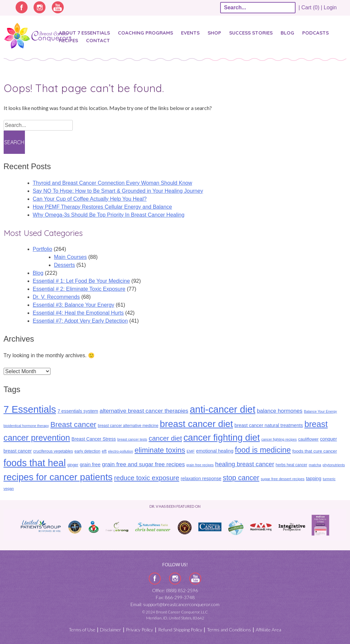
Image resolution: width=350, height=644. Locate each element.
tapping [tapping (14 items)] (313, 479)
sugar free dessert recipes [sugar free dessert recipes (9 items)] (283, 479)
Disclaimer (111, 630)
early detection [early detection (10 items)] (87, 451)
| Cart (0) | (310, 7)
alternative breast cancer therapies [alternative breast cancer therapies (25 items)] (144, 411)
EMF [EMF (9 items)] (191, 451)
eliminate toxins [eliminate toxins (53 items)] (160, 450)
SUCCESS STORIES (251, 33)
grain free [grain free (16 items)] (90, 465)
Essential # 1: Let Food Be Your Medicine (82, 281)
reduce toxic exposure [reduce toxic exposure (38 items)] (146, 478)
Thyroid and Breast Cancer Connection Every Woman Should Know (113, 183)
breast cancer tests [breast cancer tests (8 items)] (132, 439)
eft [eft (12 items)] (104, 451)
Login (330, 7)
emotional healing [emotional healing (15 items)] (215, 451)
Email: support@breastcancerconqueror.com (175, 604)
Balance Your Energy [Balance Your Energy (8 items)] (320, 411)
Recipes (68, 40)
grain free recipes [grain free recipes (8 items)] (200, 465)
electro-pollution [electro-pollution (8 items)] (120, 451)
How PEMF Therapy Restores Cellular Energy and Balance (102, 207)
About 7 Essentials (84, 33)
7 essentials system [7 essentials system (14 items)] (78, 411)
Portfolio (43, 249)
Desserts (65, 265)
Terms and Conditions (229, 630)
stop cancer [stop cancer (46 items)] (241, 478)
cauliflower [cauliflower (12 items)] (308, 439)
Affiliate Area (268, 630)
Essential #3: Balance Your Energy (74, 305)
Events (190, 33)
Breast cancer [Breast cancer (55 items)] (73, 425)
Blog (287, 33)
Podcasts (315, 33)
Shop (214, 33)
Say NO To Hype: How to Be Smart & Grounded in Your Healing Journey (118, 191)
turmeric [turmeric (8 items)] (329, 479)
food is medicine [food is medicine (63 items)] (263, 450)
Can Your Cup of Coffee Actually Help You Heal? (90, 199)
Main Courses (71, 257)
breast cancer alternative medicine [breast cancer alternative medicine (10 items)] (128, 426)
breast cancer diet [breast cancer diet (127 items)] (196, 424)
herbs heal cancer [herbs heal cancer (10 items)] (291, 465)
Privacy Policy (139, 630)
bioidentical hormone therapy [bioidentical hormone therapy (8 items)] (26, 426)
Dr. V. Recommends (56, 297)
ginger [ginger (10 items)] (73, 465)
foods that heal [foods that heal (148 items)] (35, 463)
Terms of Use (82, 630)
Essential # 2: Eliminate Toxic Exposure (79, 289)
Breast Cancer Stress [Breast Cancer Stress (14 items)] (93, 439)
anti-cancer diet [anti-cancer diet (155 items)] (223, 409)
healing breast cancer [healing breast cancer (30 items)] (245, 464)
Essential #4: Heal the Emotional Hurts (78, 313)
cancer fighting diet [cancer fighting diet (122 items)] (221, 437)
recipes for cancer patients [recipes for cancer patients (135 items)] (58, 477)
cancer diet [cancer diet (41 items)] (165, 438)
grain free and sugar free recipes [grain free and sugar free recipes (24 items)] (143, 464)
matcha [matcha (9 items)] (315, 465)
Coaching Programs (145, 33)
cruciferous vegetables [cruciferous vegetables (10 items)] (53, 451)
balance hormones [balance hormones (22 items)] (279, 411)
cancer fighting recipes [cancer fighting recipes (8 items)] (279, 439)
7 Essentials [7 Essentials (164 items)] (30, 409)
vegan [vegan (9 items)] (9, 488)
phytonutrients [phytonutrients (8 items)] (334, 465)
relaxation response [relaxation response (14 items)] (201, 479)
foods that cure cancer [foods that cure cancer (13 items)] (315, 451)
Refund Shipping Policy (180, 630)
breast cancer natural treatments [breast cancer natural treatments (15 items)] (269, 425)
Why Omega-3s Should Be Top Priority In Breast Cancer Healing (109, 215)
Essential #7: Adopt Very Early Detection (80, 321)
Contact (98, 40)
